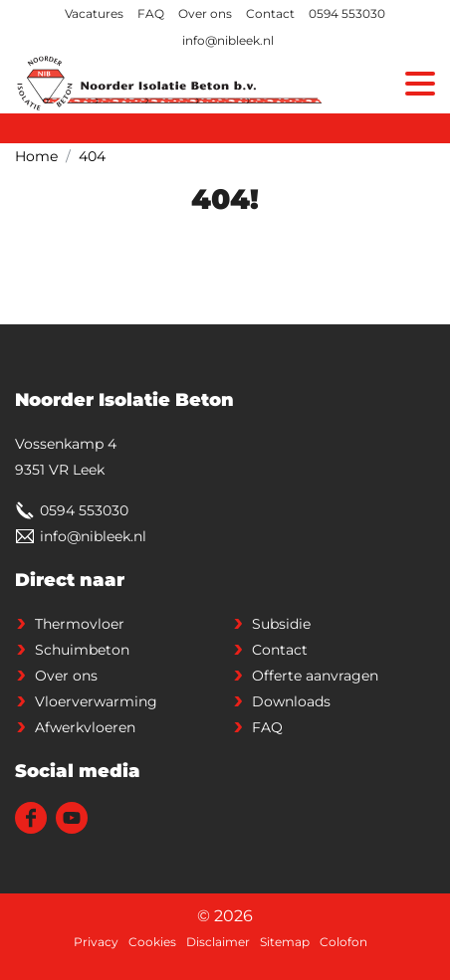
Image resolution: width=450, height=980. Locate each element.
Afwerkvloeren (85, 727)
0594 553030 (347, 13)
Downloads (291, 701)
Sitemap (285, 942)
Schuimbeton (82, 650)
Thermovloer (80, 624)
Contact (270, 13)
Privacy (96, 942)
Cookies (152, 942)
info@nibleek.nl (228, 40)
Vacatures (94, 13)
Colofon (343, 942)
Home (36, 156)
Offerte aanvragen (315, 676)
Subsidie (281, 624)
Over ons (205, 13)
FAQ (151, 13)
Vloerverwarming (96, 701)
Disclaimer (218, 942)
